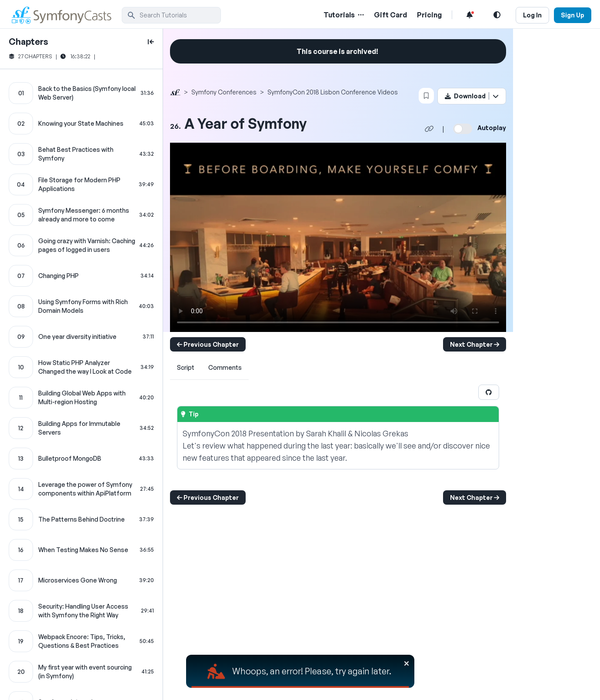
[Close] (407, 663)
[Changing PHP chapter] (81, 276)
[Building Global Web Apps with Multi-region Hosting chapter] (81, 398)
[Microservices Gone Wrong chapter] (81, 580)
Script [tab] (186, 367)
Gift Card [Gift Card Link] (390, 15)
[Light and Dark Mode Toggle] (497, 15)
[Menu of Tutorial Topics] (360, 15)
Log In (532, 15)
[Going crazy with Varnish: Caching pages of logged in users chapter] (81, 245)
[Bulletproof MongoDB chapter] (81, 459)
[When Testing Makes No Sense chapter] (81, 550)
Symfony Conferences (224, 92)
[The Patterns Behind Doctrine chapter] (81, 519)
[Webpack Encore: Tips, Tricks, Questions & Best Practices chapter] (81, 641)
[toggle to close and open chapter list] (151, 42)
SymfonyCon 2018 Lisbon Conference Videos (333, 92)
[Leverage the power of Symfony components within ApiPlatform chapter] (81, 489)
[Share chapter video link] (429, 129)
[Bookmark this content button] (426, 96)
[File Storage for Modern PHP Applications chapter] (81, 184)
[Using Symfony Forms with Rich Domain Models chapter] (81, 306)
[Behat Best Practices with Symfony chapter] (81, 154)
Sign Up (573, 15)
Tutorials (339, 15)
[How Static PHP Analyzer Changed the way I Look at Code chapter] (81, 367)
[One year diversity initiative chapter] (81, 337)
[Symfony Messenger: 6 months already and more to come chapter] (81, 215)
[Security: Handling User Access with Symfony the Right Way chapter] (81, 611)
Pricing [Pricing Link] (429, 15)
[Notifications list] (470, 15)
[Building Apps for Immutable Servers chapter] (81, 428)
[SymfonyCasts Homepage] (65, 15)
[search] (171, 15)
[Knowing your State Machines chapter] (81, 124)
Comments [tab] (225, 367)
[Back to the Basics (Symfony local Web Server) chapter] (81, 93)
